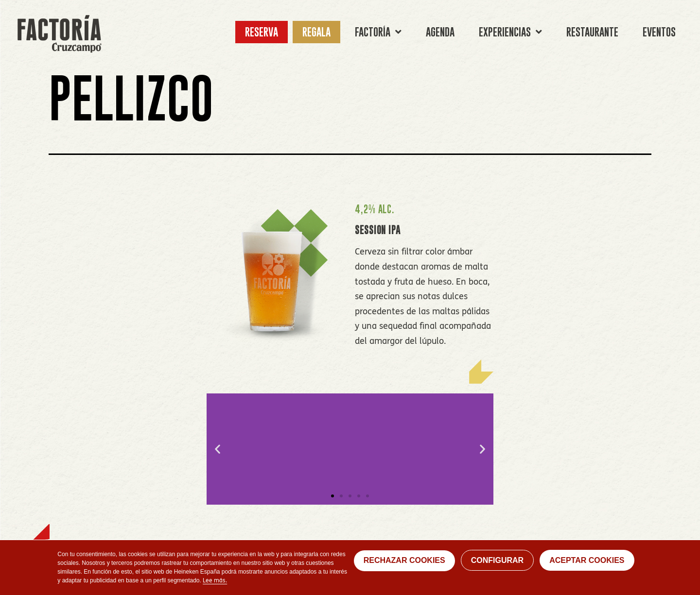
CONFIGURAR (497, 560)
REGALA (316, 32)
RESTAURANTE (592, 32)
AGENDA (440, 32)
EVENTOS (659, 32)
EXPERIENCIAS (510, 32)
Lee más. (215, 581)
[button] (332, 496)
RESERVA (262, 32)
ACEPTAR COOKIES (587, 560)
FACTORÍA (378, 32)
